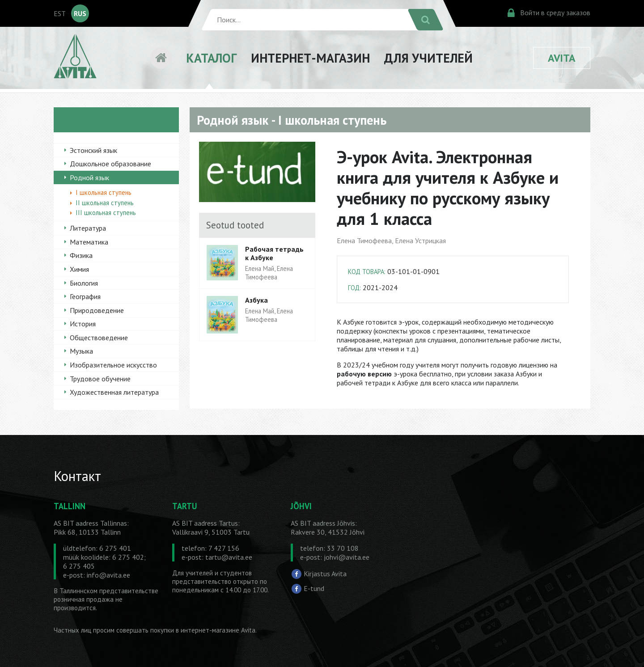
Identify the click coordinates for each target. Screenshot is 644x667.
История (83, 324)
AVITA (562, 58)
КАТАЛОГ (211, 58)
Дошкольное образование (110, 164)
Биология (84, 283)
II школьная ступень (105, 203)
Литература (88, 228)
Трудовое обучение (100, 379)
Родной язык (89, 177)
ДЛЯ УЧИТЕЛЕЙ (428, 58)
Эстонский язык (93, 150)
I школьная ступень (104, 192)
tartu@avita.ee (229, 557)
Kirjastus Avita (325, 573)
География (85, 296)
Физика (81, 255)
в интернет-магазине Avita (216, 630)
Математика (89, 242)
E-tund (314, 588)
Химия (79, 269)
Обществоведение (99, 338)
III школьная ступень (106, 213)
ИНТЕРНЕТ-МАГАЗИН (310, 58)
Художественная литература (114, 392)
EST (60, 13)
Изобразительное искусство (113, 365)
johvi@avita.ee (347, 557)
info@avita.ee (108, 575)
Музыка (81, 351)
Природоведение (97, 310)
